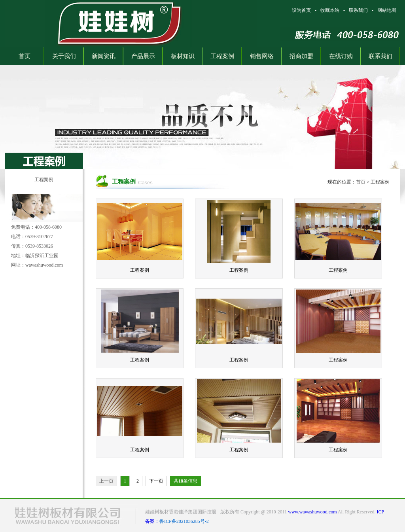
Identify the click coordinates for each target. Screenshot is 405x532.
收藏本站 (330, 10)
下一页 (156, 481)
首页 (361, 182)
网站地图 (387, 10)
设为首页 (301, 10)
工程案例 (44, 180)
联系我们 (358, 10)
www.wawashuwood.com (312, 512)
